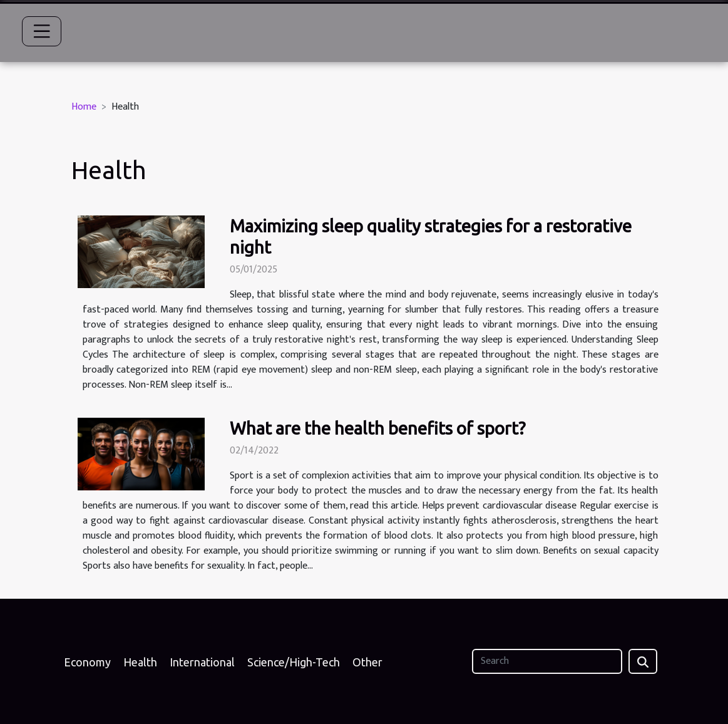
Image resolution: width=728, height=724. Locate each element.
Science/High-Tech (294, 662)
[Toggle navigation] (42, 31)
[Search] (547, 661)
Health (140, 662)
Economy (87, 662)
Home (84, 107)
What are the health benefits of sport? (377, 428)
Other (367, 662)
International (202, 662)
